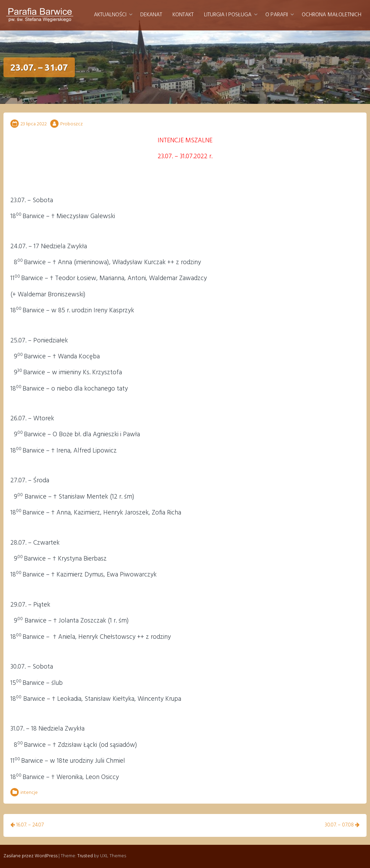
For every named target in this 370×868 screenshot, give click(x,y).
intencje (29, 793)
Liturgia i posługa (228, 15)
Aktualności (110, 15)
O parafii (277, 15)
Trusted (85, 856)
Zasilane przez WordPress (30, 856)
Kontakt (183, 15)
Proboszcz (72, 124)
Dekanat (151, 15)
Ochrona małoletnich (332, 15)
